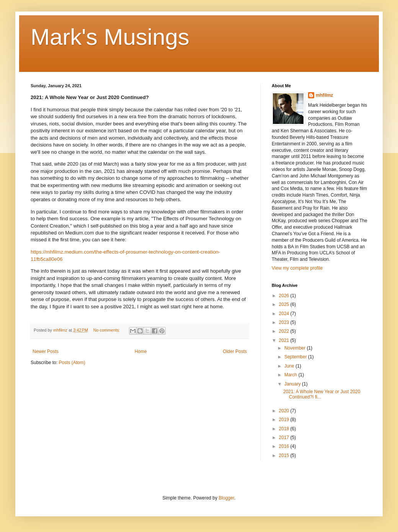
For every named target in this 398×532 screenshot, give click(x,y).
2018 (285, 429)
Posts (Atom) (72, 363)
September (296, 357)
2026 (285, 296)
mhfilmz (324, 95)
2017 (285, 438)
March (291, 375)
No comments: (107, 330)
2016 (285, 446)
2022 (285, 331)
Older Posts (235, 351)
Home (141, 351)
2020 (285, 411)
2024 (285, 314)
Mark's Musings (110, 37)
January (293, 384)
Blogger (226, 498)
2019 (285, 420)
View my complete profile (297, 268)
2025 (285, 304)
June (290, 366)
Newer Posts (46, 351)
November (296, 348)
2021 (285, 340)
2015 (285, 456)
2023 (285, 322)
